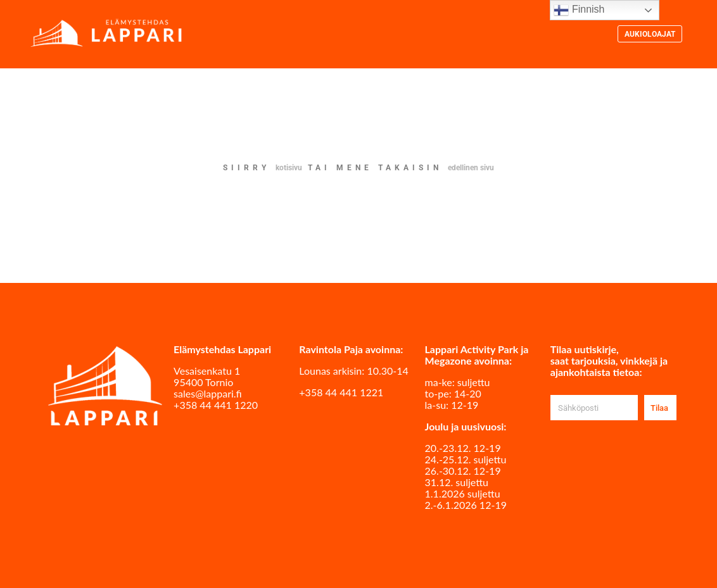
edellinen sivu (471, 168)
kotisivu (289, 168)
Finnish (579, 10)
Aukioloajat (650, 34)
